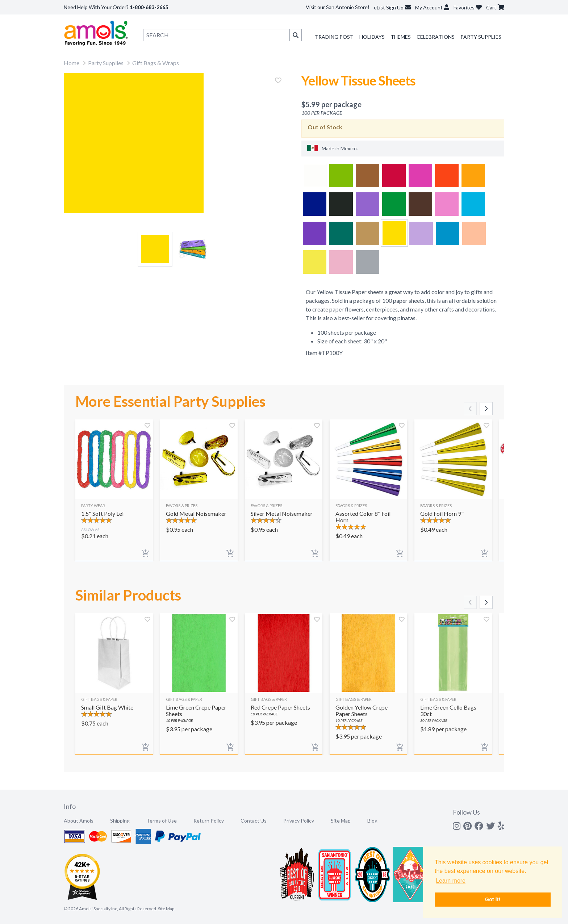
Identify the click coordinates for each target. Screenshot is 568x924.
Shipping (120, 821)
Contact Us (254, 821)
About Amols (79, 821)
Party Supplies (481, 37)
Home (72, 63)
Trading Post (334, 37)
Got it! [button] (493, 899)
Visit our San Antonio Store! (338, 7)
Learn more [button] (451, 881)
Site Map (341, 821)
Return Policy (209, 821)
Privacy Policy (299, 821)
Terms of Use (162, 821)
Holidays (372, 37)
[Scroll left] (470, 409)
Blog (372, 821)
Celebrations (436, 37)
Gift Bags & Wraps (156, 63)
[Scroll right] (486, 409)
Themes (401, 37)
